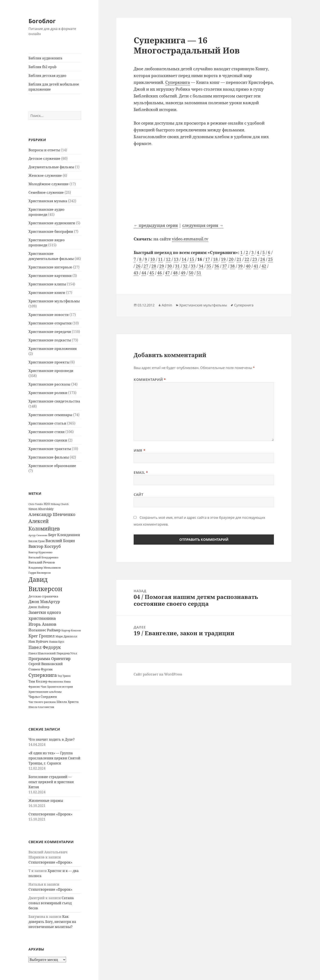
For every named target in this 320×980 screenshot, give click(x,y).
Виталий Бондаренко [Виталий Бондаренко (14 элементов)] (43, 557)
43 (136, 273)
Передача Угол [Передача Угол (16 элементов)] (67, 653)
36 (217, 266)
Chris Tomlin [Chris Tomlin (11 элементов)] (36, 504)
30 (170, 266)
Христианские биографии (51, 231)
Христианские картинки (50, 276)
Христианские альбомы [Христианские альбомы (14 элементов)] (45, 692)
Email (141, 472)
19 (223, 259)
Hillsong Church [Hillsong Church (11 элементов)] (60, 504)
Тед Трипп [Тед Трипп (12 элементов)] (64, 676)
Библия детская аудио (47, 76)
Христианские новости (49, 315)
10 (153, 259)
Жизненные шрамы (46, 801)
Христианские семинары (50, 415)
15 (192, 259)
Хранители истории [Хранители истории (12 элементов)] (60, 687)
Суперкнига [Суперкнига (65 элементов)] (43, 675)
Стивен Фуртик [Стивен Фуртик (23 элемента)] (41, 669)
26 (138, 266)
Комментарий (150, 380)
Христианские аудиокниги (52, 223)
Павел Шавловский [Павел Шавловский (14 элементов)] (42, 653)
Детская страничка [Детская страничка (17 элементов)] (43, 596)
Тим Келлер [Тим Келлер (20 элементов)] (38, 681)
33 (193, 266)
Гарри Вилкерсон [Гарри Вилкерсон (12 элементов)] (40, 573)
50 (191, 273)
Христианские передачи (50, 332)
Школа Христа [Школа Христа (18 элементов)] (68, 702)
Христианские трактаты (50, 449)
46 (160, 273)
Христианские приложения (53, 349)
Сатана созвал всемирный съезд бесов (51, 903)
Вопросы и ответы (44, 150)
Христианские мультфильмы (54, 301)
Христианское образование (52, 466)
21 (239, 259)
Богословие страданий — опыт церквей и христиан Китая (51, 782)
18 (215, 259)
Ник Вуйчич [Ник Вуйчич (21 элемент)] (38, 641)
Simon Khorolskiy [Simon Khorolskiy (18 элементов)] (41, 509)
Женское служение (45, 175)
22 (247, 259)
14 (184, 259)
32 (185, 266)
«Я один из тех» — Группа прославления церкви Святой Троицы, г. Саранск (54, 758)
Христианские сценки (48, 440)
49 (183, 273)
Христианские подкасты (50, 340)
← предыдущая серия (156, 225)
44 (144, 273)
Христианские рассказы (49, 384)
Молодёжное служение (49, 184)
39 (240, 266)
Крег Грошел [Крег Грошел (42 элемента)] (42, 636)
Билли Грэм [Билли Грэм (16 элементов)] (37, 541)
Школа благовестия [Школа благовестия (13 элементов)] (41, 707)
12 (168, 259)
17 (208, 259)
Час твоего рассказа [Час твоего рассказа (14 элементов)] (42, 702)
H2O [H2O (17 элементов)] (47, 504)
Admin (167, 305)
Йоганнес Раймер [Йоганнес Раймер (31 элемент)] (45, 630)
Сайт (139, 495)
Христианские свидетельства (54, 401)
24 (263, 259)
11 (160, 259)
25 (270, 259)
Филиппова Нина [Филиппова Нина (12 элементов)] (59, 682)
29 (162, 266)
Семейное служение (46, 192)
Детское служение (44, 158)
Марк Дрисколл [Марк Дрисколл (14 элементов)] (66, 636)
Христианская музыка (48, 201)
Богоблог (42, 21)
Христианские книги (47, 293)
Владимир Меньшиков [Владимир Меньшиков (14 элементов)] (45, 568)
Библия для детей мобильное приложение (54, 87)
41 (256, 266)
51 (199, 273)
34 (201, 266)
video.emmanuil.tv (190, 239)
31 (177, 266)
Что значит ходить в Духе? (52, 739)
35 (209, 266)
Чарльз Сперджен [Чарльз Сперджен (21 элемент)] (43, 697)
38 (232, 266)
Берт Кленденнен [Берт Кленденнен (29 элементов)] (64, 535)
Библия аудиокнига (45, 58)
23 (255, 259)
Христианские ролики (48, 393)
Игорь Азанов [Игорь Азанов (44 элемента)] (42, 624)
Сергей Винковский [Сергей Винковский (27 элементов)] (46, 664)
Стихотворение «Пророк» (50, 814)
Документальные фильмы (51, 167)
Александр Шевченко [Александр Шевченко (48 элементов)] (52, 514)
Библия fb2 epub (42, 67)
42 (264, 266)
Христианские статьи (47, 423)
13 (176, 259)
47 (167, 273)
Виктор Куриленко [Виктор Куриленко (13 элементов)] (40, 552)
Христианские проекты (49, 362)
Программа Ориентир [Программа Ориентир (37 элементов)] (50, 658)
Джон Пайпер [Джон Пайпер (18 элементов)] (39, 607)
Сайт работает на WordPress (158, 674)
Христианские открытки (50, 323)
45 (152, 273)
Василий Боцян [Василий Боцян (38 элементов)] (60, 540)
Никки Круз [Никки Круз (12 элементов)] (57, 642)
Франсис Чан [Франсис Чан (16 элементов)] (37, 687)
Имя (139, 450)
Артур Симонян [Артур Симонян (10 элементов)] (38, 535)
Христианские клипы (47, 284)
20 (231, 259)
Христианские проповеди (51, 371)
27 (146, 266)
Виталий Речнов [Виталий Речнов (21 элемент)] (42, 562)
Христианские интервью (50, 267)
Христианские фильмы (49, 457)
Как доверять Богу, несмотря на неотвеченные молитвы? (52, 922)
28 (154, 266)
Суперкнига (178, 82)
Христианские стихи (47, 432)
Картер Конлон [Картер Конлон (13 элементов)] (71, 630)
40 (248, 266)
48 (175, 273)
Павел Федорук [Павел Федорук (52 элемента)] (45, 647)
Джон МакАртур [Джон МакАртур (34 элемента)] (44, 601)
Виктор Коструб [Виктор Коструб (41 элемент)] (45, 546)
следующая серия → (203, 225)
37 (225, 266)
